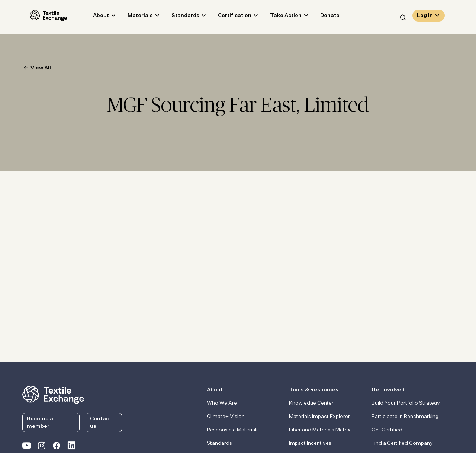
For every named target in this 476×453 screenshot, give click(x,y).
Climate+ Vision (226, 417)
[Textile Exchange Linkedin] (71, 447)
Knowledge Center (311, 403)
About (94, 17)
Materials (133, 17)
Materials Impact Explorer (319, 417)
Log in (425, 17)
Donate (322, 17)
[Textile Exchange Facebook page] (57, 447)
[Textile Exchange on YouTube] (27, 447)
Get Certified (387, 430)
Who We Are (222, 403)
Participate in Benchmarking (405, 417)
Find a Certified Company (402, 443)
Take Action (278, 17)
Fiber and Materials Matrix (320, 430)
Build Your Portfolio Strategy (406, 403)
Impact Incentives (310, 443)
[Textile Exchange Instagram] (42, 447)
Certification (227, 17)
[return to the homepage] (53, 394)
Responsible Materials (233, 430)
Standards (178, 17)
